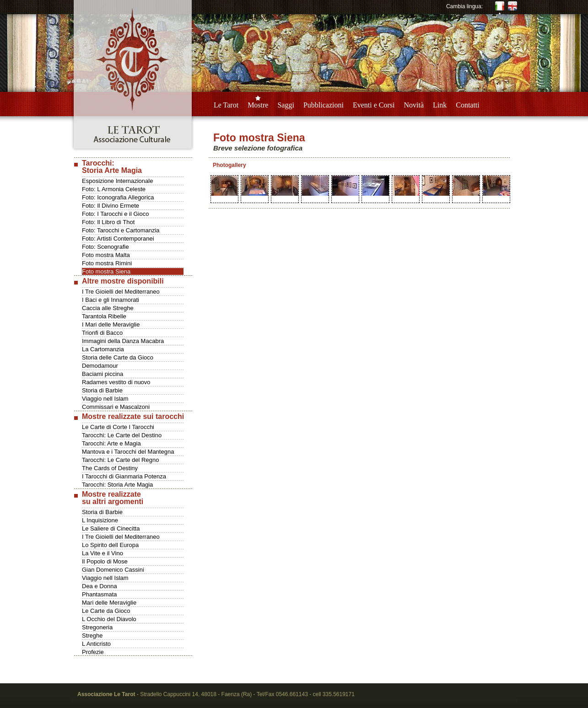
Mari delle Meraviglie (109, 603)
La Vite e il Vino (102, 553)
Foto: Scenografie (105, 247)
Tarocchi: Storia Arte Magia (117, 485)
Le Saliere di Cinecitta (111, 528)
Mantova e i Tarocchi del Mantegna (128, 452)
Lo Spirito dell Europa (110, 545)
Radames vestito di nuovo (116, 382)
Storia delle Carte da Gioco (118, 357)
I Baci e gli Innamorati (111, 300)
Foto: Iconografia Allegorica (118, 197)
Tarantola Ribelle (104, 316)
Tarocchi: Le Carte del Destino (122, 435)
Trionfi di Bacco (102, 333)
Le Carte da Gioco (106, 611)
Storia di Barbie (102, 390)
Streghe (92, 636)
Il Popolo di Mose (105, 561)
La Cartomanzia (103, 349)
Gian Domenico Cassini (113, 570)
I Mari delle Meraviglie (111, 324)
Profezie (93, 652)
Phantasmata (100, 594)
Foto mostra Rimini (107, 263)
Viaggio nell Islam (105, 399)
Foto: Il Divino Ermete (111, 206)
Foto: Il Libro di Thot (108, 222)
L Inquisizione (100, 520)
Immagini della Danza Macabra (123, 341)
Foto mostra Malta (106, 255)
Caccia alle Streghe (108, 308)
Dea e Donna (100, 586)
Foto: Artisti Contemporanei (118, 239)
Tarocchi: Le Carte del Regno (120, 460)
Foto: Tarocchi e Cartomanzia (121, 230)
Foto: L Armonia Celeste (114, 189)
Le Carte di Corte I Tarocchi (118, 427)
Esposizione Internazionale (117, 181)
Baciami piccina (102, 374)
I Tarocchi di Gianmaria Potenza (124, 476)
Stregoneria (97, 627)
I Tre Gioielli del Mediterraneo (121, 292)
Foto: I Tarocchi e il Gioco (115, 214)
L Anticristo (96, 644)
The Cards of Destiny (110, 468)
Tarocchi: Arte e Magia (111, 443)
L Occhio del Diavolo (109, 619)
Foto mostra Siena (106, 271)
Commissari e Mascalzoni (116, 407)
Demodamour (100, 366)
